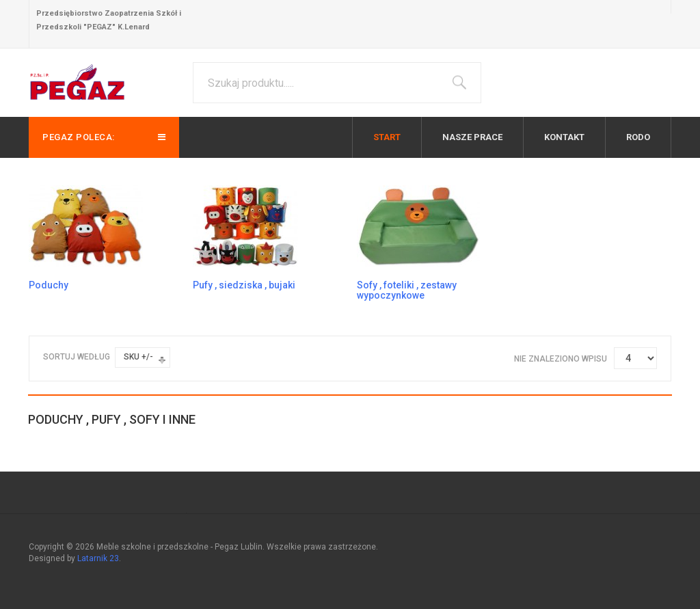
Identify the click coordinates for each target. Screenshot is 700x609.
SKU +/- (138, 357)
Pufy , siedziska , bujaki (244, 285)
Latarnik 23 (98, 558)
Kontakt (564, 137)
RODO (638, 137)
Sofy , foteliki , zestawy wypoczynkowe (407, 290)
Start (387, 137)
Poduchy (49, 285)
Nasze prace (472, 137)
